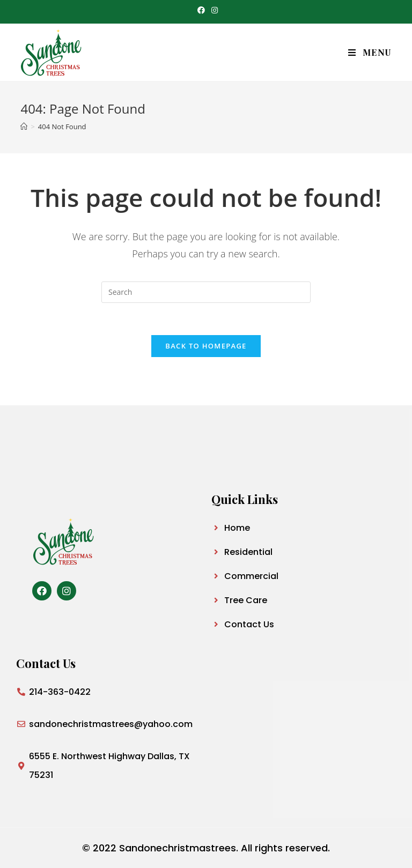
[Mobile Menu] (370, 52)
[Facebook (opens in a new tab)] (201, 10)
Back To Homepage (206, 346)
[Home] (24, 127)
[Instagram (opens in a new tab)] (213, 10)
